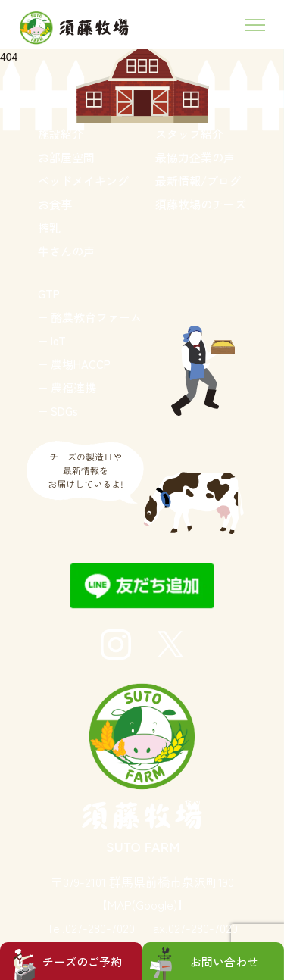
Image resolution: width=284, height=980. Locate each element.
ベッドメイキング (83, 181)
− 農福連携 (67, 387)
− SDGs (58, 411)
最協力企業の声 (195, 157)
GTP (49, 293)
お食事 (55, 204)
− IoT (52, 340)
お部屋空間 (66, 157)
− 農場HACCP (74, 364)
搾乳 (49, 228)
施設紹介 (61, 134)
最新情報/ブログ (198, 181)
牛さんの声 (66, 251)
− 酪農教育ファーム (90, 317)
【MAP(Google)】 (142, 904)
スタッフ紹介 (189, 134)
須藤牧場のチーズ (201, 204)
